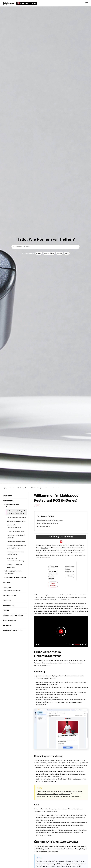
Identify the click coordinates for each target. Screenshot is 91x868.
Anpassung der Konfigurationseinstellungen (16, 560)
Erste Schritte (32, 488)
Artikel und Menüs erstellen (16, 531)
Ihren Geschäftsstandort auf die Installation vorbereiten (16, 547)
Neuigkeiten (7, 496)
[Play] (36, 644)
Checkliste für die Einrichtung (61, 815)
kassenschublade (49, 253)
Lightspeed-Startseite (73, 682)
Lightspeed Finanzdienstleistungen (12, 589)
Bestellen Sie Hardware (44, 700)
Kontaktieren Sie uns (44, 526)
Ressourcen (7, 625)
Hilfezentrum (82, 830)
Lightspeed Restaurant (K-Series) (14, 488)
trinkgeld (59, 253)
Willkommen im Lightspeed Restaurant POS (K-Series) (16, 512)
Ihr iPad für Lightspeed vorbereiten (15, 566)
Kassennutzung (9, 605)
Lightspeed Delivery (65, 702)
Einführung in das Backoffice (16, 517)
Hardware (6, 583)
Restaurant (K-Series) (27, 3)
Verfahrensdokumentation (13, 630)
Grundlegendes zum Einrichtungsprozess (50, 520)
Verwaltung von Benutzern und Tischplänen (16, 553)
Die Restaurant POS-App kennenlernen (13, 572)
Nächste (70, 576)
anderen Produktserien (63, 553)
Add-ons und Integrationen (13, 615)
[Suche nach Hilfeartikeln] (45, 247)
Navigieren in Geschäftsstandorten (14, 526)
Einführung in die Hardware (16, 542)
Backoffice (44, 548)
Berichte (6, 610)
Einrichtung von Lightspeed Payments (16, 537)
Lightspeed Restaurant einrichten (50, 488)
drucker (39, 253)
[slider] (53, 644)
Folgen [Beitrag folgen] (38, 506)
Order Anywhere (52, 702)
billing (67, 253)
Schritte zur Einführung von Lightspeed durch (70, 823)
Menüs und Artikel (10, 595)
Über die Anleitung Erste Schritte (48, 523)
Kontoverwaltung (9, 620)
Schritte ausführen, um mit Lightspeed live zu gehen (53, 794)
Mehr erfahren (53, 584)
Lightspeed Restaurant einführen (15, 577)
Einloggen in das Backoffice (16, 521)
